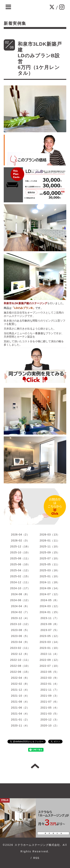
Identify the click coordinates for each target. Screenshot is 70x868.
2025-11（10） (50, 546)
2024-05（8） (50, 600)
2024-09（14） (50, 588)
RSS (36, 858)
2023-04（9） (20, 642)
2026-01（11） (50, 540)
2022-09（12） (50, 660)
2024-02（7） (20, 612)
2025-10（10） (20, 552)
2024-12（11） (20, 582)
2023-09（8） (50, 624)
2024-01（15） (50, 612)
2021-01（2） (20, 720)
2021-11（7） (50, 690)
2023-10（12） (20, 624)
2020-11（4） (20, 726)
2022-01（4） (50, 684)
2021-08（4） (20, 702)
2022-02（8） (20, 684)
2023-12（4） (20, 618)
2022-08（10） (20, 666)
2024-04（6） (20, 606)
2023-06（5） (20, 636)
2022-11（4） (50, 654)
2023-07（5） (50, 630)
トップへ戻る (35, 766)
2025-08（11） (20, 558)
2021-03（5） (50, 714)
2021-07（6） (50, 702)
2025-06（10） (20, 564)
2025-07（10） (50, 558)
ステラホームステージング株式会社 (37, 845)
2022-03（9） (50, 678)
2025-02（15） (20, 576)
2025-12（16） (20, 546)
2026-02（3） (20, 540)
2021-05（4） (50, 708)
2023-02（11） (20, 648)
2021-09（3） (50, 696)
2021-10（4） (20, 696)
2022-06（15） (20, 672)
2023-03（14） (50, 642)
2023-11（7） (50, 618)
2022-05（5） (50, 672)
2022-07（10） (50, 666)
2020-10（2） (50, 726)
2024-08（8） (20, 594)
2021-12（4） (20, 690)
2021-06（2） (20, 708)
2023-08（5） (20, 630)
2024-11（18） (50, 582)
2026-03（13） (50, 535)
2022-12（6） (20, 654)
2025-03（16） (50, 570)
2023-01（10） (50, 648)
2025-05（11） (50, 564)
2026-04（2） (20, 535)
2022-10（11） (20, 660)
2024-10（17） (20, 588)
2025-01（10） (50, 576)
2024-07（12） (50, 594)
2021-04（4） (20, 714)
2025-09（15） (50, 552)
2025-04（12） (20, 570)
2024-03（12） (50, 606)
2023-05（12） (50, 636)
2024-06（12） (20, 600)
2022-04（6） (20, 678)
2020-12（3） (50, 720)
